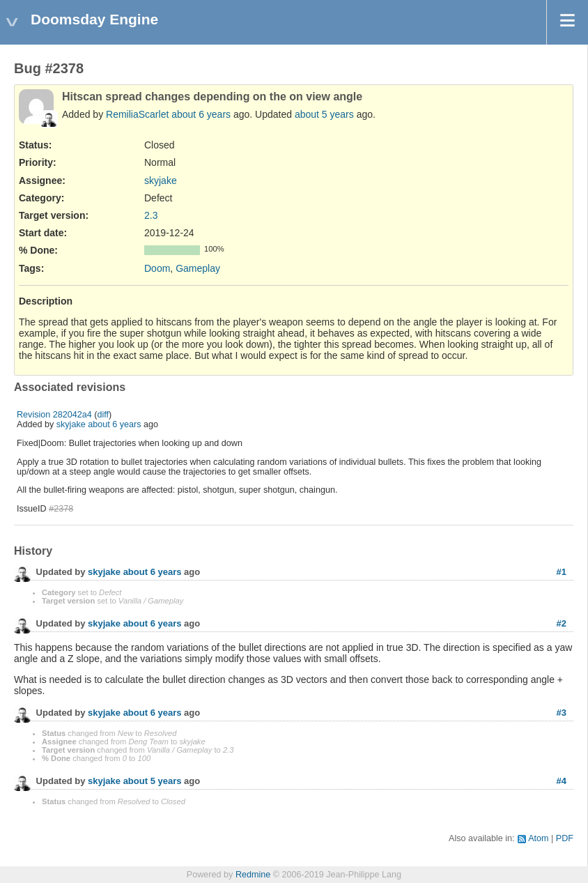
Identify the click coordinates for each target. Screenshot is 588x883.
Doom (157, 268)
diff (103, 415)
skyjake (161, 181)
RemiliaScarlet (137, 114)
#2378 (61, 509)
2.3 (151, 215)
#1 (562, 572)
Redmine (253, 875)
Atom (538, 838)
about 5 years (324, 114)
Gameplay (198, 268)
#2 (562, 623)
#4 (562, 781)
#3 (562, 713)
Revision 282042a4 (54, 415)
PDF (565, 838)
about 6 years (201, 114)
